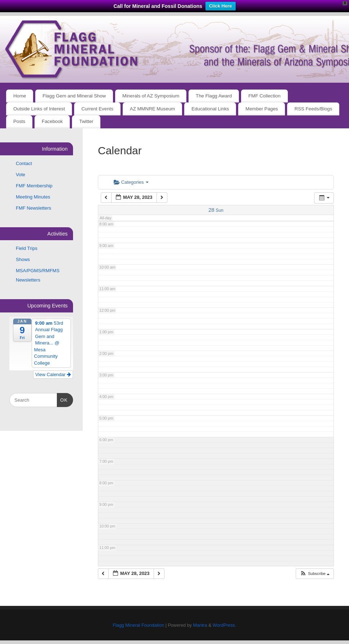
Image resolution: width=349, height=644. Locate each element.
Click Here (221, 6)
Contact (24, 163)
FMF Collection (264, 96)
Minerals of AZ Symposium (151, 96)
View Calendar (53, 374)
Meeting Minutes (33, 197)
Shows (23, 259)
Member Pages (262, 109)
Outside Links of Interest (39, 109)
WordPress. (225, 625)
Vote (21, 175)
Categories (131, 182)
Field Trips (27, 248)
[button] (315, 574)
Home (20, 96)
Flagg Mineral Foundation (138, 625)
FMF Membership (34, 186)
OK (62, 399)
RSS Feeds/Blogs (313, 109)
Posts (19, 121)
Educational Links (210, 109)
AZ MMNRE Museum (153, 109)
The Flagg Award (214, 96)
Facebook (52, 121)
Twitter (86, 121)
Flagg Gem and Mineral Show (74, 96)
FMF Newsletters (33, 208)
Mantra (200, 625)
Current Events (97, 109)
